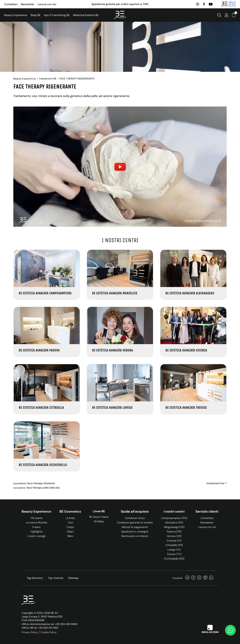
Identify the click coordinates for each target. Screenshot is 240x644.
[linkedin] (187, 578)
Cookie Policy (49, 632)
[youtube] (211, 4)
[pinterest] (205, 578)
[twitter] (199, 578)
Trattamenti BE (48, 79)
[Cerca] (219, 15)
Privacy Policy (30, 632)
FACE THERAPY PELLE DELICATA (43, 488)
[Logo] (120, 15)
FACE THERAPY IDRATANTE (41, 483)
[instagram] (197, 4)
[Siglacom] (210, 629)
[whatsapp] (211, 578)
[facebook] (204, 4)
